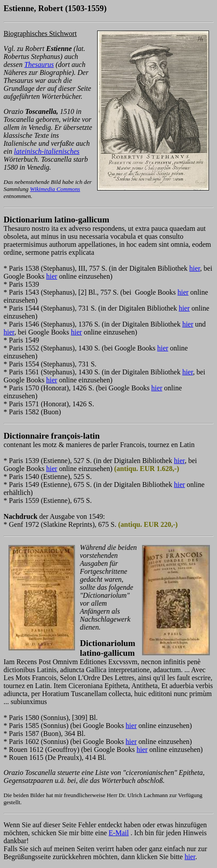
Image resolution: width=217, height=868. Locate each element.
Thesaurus (39, 64)
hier (195, 268)
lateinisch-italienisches (47, 151)
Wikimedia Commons (55, 189)
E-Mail (119, 833)
